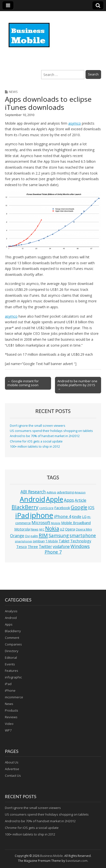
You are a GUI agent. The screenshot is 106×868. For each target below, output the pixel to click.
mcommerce (14, 697)
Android (11, 618)
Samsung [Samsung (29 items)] (59, 535)
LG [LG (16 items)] (84, 517)
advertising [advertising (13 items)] (65, 492)
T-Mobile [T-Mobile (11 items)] (52, 541)
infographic (13, 677)
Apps (9, 624)
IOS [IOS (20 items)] (91, 508)
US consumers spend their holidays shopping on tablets (51, 431)
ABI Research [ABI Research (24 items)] (33, 492)
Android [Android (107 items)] (32, 499)
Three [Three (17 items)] (33, 546)
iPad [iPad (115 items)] (22, 515)
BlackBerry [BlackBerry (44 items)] (25, 507)
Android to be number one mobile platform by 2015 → (77, 385)
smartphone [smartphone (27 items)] (83, 535)
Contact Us (13, 776)
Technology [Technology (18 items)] (81, 541)
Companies (13, 644)
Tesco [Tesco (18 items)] (22, 546)
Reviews (11, 717)
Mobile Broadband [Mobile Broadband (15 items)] (76, 523)
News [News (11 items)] (35, 529)
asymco (75, 123)
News (13, 92)
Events (10, 664)
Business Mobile (52, 856)
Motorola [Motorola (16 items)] (22, 529)
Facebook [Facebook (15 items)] (62, 508)
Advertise (12, 769)
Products (12, 710)
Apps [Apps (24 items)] (69, 500)
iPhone (10, 691)
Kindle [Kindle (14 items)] (77, 517)
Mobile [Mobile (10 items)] (56, 523)
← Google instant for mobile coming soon (23, 383)
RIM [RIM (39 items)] (43, 535)
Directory (12, 651)
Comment (12, 638)
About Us (12, 762)
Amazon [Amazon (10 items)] (80, 492)
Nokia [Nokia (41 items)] (52, 529)
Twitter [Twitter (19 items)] (45, 546)
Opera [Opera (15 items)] (70, 529)
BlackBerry (13, 631)
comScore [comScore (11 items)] (46, 508)
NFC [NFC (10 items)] (42, 529)
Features (12, 671)
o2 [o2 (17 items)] (62, 529)
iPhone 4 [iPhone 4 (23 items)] (63, 516)
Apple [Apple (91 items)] (54, 499)
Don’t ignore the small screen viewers (38, 426)
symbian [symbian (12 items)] (39, 541)
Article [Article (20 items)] (80, 500)
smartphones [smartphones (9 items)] (24, 541)
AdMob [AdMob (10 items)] (51, 492)
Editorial (11, 658)
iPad (8, 684)
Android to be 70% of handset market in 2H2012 (45, 436)
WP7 (8, 730)
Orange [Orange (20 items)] (17, 536)
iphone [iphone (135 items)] (42, 515)
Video (9, 724)
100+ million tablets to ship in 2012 (35, 447)
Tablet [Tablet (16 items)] (64, 541)
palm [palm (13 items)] (34, 536)
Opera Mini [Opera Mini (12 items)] (84, 529)
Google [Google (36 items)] (79, 507)
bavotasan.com (77, 861)
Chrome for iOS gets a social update (36, 441)
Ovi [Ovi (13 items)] (27, 536)
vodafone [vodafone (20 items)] (61, 546)
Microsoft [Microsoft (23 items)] (41, 522)
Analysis (11, 611)
